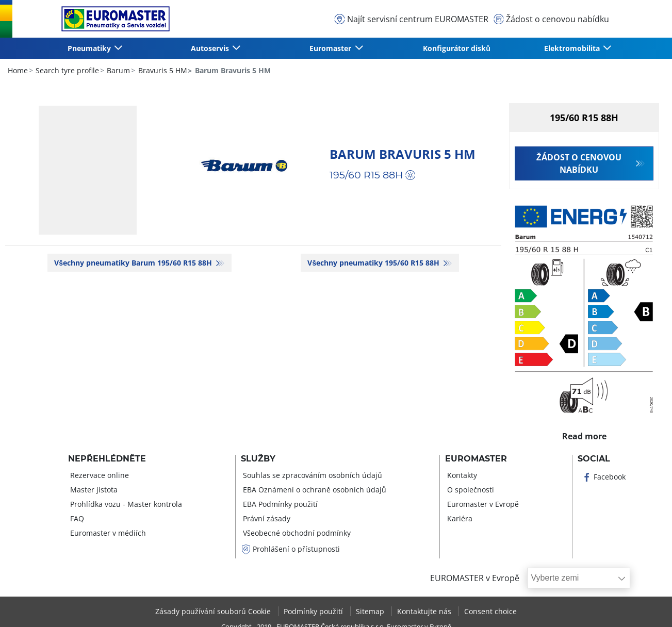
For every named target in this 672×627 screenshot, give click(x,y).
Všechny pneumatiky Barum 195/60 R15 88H (134, 263)
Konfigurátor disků (457, 48)
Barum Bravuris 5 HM (403, 154)
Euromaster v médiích (107, 533)
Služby (258, 459)
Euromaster (476, 459)
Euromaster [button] (331, 48)
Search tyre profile (66, 70)
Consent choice (490, 611)
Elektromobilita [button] (573, 48)
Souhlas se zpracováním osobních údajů (312, 475)
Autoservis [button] (211, 48)
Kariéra (459, 518)
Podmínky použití (314, 611)
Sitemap (371, 611)
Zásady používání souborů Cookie (214, 611)
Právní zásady (266, 518)
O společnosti (470, 490)
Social (594, 459)
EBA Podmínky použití (279, 504)
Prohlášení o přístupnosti (290, 549)
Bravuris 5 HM (162, 70)
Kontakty (461, 475)
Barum (117, 70)
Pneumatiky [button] (90, 48)
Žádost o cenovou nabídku (579, 163)
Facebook (604, 477)
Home (18, 70)
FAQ (76, 518)
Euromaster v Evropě (482, 504)
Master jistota (93, 490)
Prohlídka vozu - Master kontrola (125, 504)
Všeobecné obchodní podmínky (296, 533)
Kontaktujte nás (425, 611)
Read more (584, 434)
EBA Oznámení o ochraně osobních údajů (314, 490)
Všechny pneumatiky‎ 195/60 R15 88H (374, 263)
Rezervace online (99, 475)
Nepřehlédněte (107, 459)
